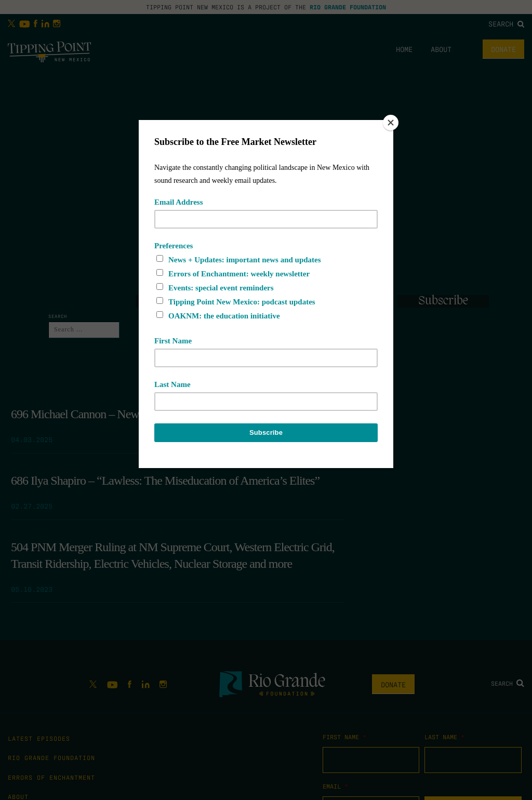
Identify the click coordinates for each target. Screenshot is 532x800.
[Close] (391, 123)
